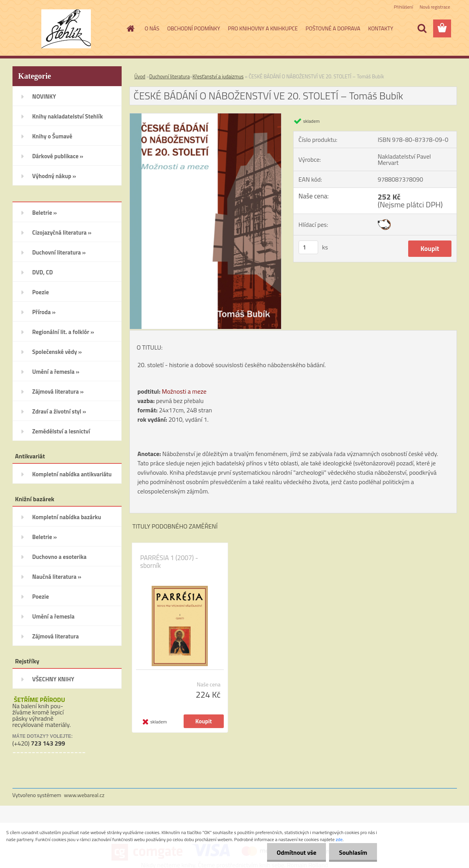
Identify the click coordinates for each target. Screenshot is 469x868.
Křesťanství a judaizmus (218, 76)
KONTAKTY (381, 28)
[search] (422, 28)
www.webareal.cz (84, 795)
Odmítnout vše (297, 852)
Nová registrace (435, 7)
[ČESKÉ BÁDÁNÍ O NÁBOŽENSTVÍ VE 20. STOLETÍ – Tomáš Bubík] (206, 117)
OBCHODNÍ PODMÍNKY (194, 28)
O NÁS (152, 28)
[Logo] (66, 29)
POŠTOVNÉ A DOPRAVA (333, 28)
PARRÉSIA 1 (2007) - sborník (169, 562)
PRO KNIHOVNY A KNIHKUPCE (263, 28)
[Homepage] (130, 28)
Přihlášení (403, 7)
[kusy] (308, 247)
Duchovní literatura (170, 76)
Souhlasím (353, 852)
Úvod (140, 76)
